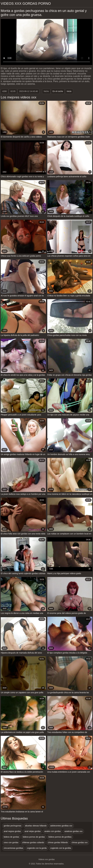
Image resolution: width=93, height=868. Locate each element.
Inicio (69, 91)
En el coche (58, 91)
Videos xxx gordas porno (26, 4)
